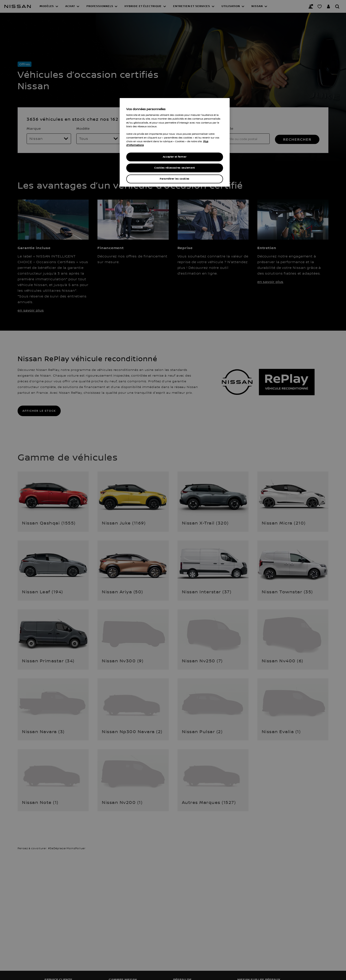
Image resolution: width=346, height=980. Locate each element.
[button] (49, 6)
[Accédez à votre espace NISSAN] (328, 6)
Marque (34, 128)
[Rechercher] (337, 6)
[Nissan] (18, 6)
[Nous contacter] (311, 6)
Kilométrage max (192, 128)
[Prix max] (148, 139)
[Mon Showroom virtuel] (320, 6)
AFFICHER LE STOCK (39, 411)
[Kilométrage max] (198, 139)
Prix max (134, 128)
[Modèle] (99, 139)
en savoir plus (31, 310)
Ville (229, 128)
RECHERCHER (297, 139)
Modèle (83, 128)
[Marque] (49, 139)
